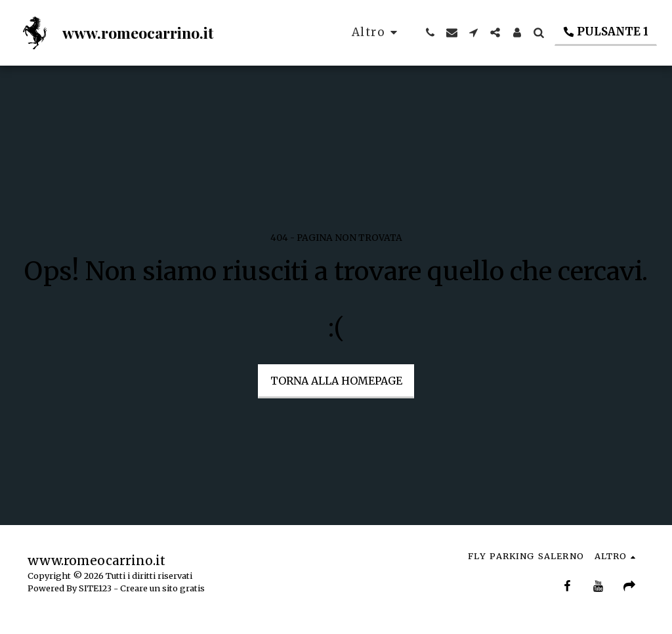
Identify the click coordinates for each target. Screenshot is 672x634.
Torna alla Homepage (336, 381)
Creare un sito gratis (162, 588)
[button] (430, 32)
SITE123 (95, 588)
